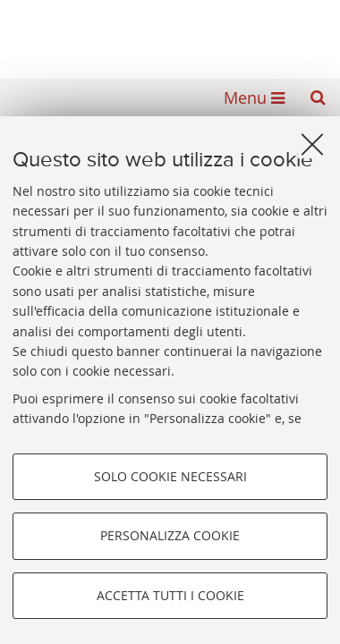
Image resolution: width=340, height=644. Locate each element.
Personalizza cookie (170, 535)
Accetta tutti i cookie (170, 595)
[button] (318, 97)
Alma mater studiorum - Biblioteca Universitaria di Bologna (170, 34)
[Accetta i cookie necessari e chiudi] (312, 144)
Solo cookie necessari (170, 476)
